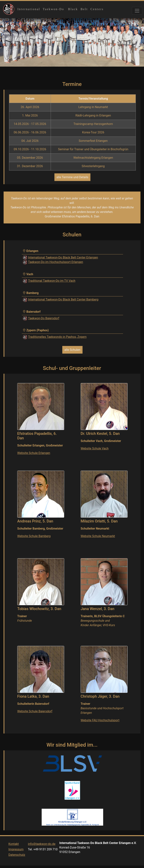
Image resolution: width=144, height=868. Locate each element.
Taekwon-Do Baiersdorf (44, 318)
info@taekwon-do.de (42, 851)
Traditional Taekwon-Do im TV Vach (52, 281)
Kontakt (14, 851)
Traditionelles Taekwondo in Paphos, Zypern (57, 337)
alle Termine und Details (72, 177)
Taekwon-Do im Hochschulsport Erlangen (56, 262)
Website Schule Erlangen (34, 453)
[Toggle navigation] (137, 11)
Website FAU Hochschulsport (100, 720)
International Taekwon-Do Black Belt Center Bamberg (63, 299)
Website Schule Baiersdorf (35, 711)
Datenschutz (17, 862)
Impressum (16, 856)
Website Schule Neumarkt (98, 536)
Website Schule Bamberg (34, 536)
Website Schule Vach (95, 448)
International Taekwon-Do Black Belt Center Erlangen (63, 257)
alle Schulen (72, 350)
